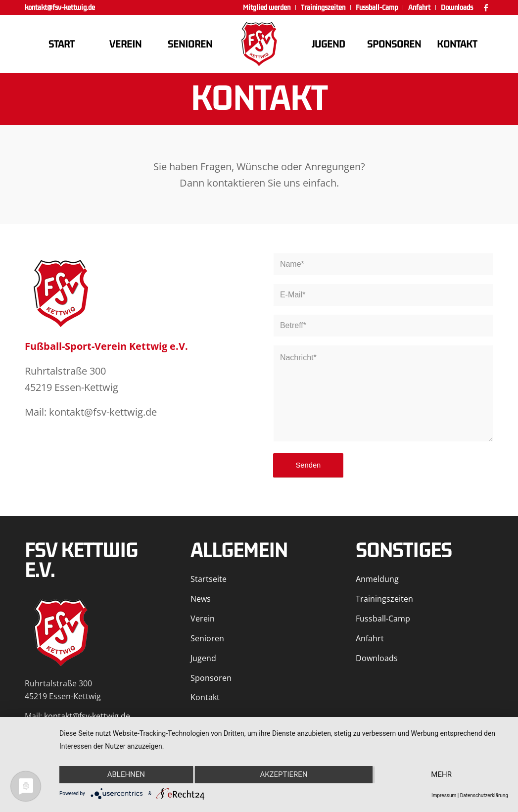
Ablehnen (126, 774)
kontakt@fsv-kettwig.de (60, 7)
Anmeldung (377, 579)
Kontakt (205, 697)
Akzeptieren (283, 774)
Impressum (444, 795)
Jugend (203, 658)
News (201, 599)
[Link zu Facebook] (486, 7)
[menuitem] (267, 7)
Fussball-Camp (383, 619)
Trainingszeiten (384, 599)
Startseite (209, 579)
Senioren (207, 638)
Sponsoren (211, 678)
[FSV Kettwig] (259, 44)
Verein (203, 619)
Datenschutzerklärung (484, 795)
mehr (441, 774)
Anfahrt (370, 638)
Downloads (377, 658)
